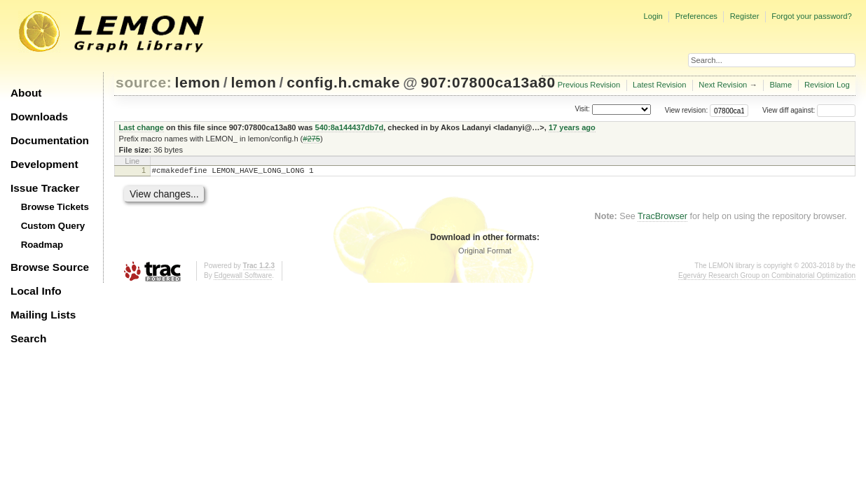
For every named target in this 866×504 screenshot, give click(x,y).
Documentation (50, 140)
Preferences (696, 16)
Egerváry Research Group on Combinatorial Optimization (767, 278)
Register (745, 16)
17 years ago (572, 127)
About (26, 93)
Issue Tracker (45, 188)
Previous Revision (589, 85)
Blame (781, 85)
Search (28, 338)
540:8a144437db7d (350, 127)
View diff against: (809, 110)
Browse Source (50, 267)
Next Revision (723, 85)
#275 (311, 139)
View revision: (687, 110)
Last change (142, 127)
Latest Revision (660, 85)
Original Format (485, 253)
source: (144, 82)
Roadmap (42, 245)
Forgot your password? (811, 16)
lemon (198, 82)
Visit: (582, 110)
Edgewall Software (243, 278)
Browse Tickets (55, 207)
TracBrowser (662, 218)
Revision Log (827, 85)
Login (653, 16)
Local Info (36, 291)
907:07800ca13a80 (488, 82)
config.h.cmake (343, 82)
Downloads (39, 117)
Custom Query (53, 226)
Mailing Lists (43, 315)
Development (44, 164)
